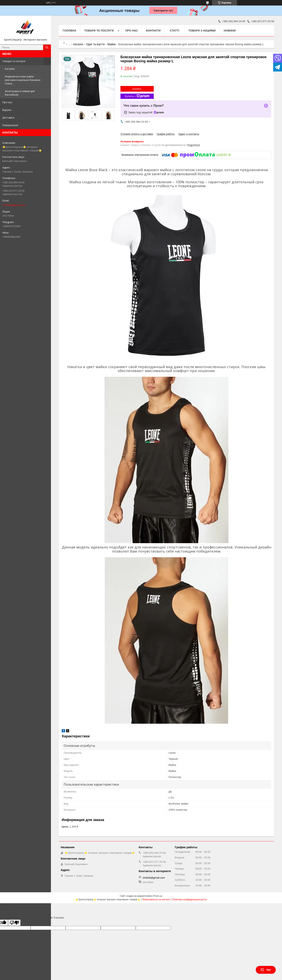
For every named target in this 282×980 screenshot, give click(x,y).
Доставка (8, 117)
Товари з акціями (202, 31)
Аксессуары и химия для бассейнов (20, 93)
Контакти (153, 31)
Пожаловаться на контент (156, 900)
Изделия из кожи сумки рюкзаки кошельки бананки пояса (23, 80)
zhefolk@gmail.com (14, 205)
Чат (266, 970)
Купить (137, 89)
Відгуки (7, 110)
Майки (112, 44)
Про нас (7, 102)
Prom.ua (158, 896)
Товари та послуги (14, 61)
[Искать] (47, 47)
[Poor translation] (14, 923)
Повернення (10, 125)
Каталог (10, 69)
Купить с (137, 96)
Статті (174, 31)
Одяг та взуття (95, 44)
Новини (230, 31)
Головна (69, 31)
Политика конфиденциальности (189, 900)
